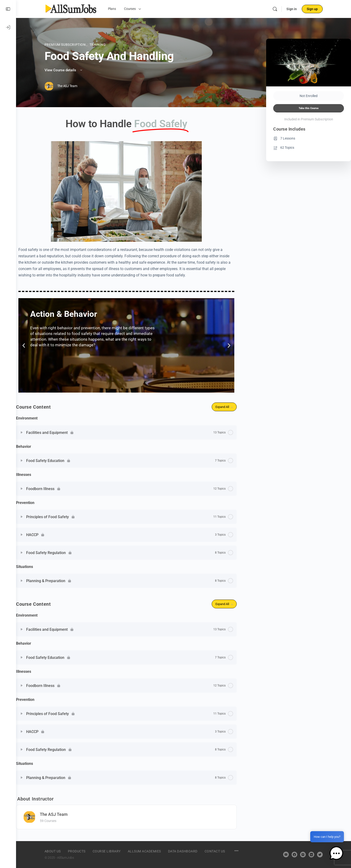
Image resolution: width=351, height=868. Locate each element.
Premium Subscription (66, 45)
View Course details (64, 70)
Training (98, 45)
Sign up (312, 9)
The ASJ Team (54, 814)
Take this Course (309, 108)
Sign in (292, 9)
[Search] (275, 9)
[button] (24, 345)
